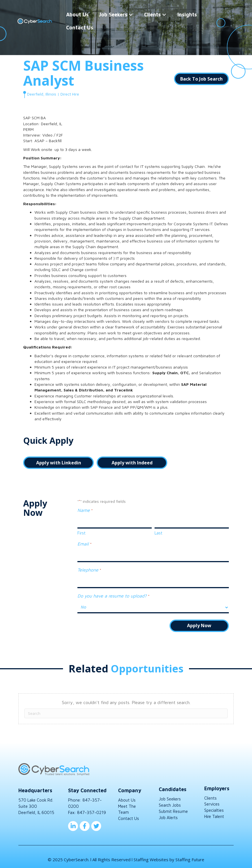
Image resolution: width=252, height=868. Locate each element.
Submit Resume (173, 809)
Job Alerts (168, 814)
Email (84, 543)
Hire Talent (214, 814)
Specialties (214, 807)
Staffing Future (190, 857)
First (82, 532)
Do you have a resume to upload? (113, 593)
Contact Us (129, 816)
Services (212, 801)
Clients (210, 795)
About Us (127, 797)
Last (158, 532)
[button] (131, 15)
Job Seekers (170, 796)
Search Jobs (170, 802)
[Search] (126, 711)
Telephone (89, 568)
